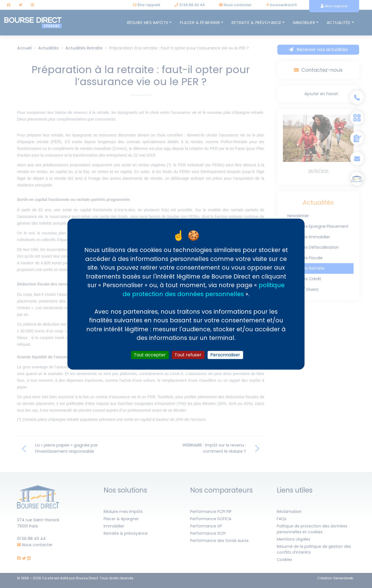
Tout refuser (188, 355)
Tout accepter (150, 355)
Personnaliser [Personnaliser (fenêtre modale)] (225, 355)
